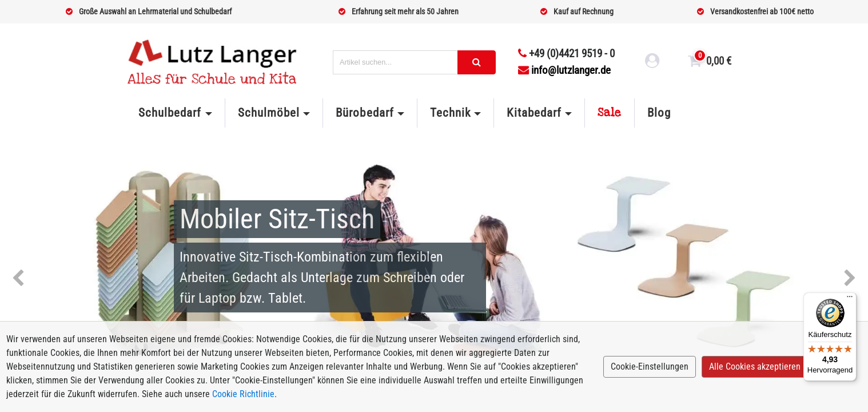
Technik (450, 113)
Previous (18, 279)
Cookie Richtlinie (243, 394)
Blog (659, 113)
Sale (610, 113)
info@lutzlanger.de (564, 70)
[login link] (652, 62)
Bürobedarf (365, 113)
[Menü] (850, 299)
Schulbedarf (170, 113)
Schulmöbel (269, 113)
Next (850, 279)
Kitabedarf (534, 113)
